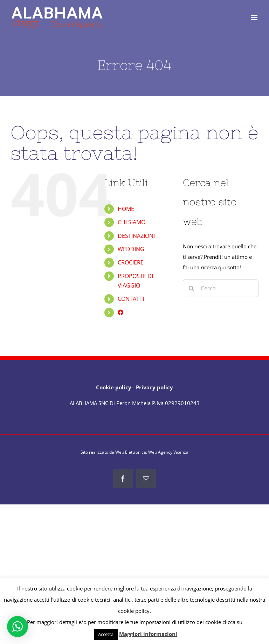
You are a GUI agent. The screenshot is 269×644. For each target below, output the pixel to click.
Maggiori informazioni (148, 634)
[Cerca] (192, 288)
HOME (126, 209)
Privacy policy (154, 387)
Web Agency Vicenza (168, 452)
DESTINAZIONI (136, 236)
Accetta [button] (106, 634)
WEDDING (131, 249)
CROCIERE (131, 262)
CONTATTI (131, 299)
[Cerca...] (221, 288)
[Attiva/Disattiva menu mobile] (255, 18)
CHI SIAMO (132, 222)
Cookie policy (114, 387)
